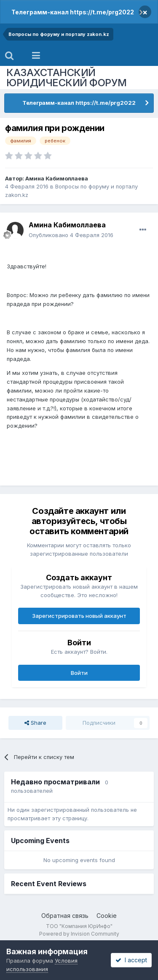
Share (35, 723)
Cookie (107, 916)
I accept (131, 960)
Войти (79, 673)
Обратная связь (65, 916)
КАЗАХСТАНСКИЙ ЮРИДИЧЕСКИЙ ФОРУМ (67, 78)
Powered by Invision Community (79, 934)
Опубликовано (71, 235)
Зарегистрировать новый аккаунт (79, 616)
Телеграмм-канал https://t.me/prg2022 (73, 12)
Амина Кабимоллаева (57, 178)
